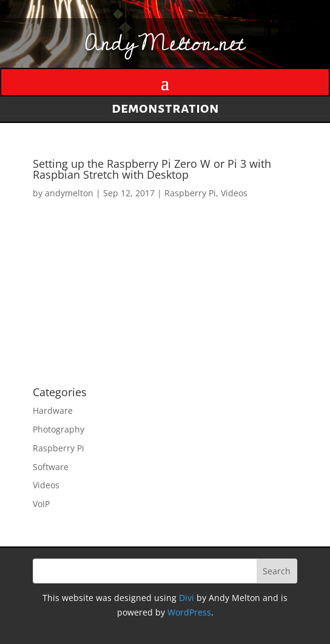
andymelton (69, 193)
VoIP (41, 504)
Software (51, 467)
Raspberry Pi (190, 193)
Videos (234, 193)
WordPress (189, 612)
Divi (187, 598)
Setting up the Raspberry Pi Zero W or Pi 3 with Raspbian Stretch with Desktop (152, 169)
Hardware (53, 410)
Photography (59, 429)
